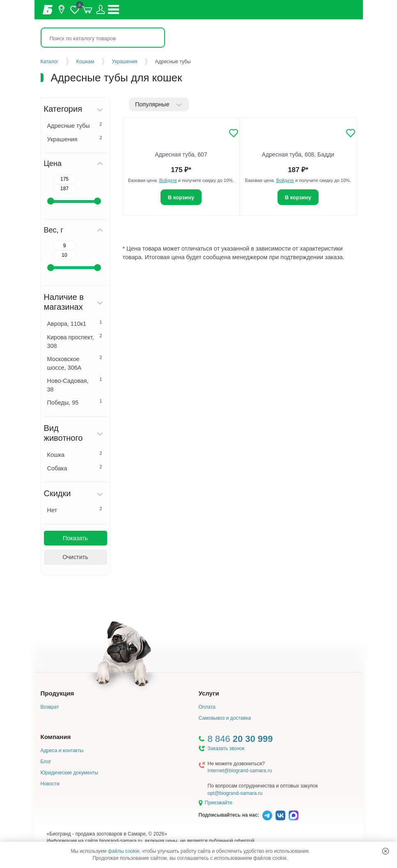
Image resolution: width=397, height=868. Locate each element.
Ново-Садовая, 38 (75, 385)
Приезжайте (219, 803)
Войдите (168, 180)
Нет (75, 510)
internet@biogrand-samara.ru (240, 771)
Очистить (75, 557)
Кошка (75, 454)
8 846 (240, 739)
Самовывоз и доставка (225, 718)
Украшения (75, 139)
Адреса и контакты (62, 751)
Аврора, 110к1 (75, 323)
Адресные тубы (75, 125)
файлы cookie (124, 851)
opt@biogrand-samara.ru (235, 793)
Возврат (50, 707)
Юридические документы (70, 773)
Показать (75, 538)
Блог (46, 762)
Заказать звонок (226, 748)
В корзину (181, 197)
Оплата (207, 707)
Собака (75, 468)
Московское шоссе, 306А (75, 363)
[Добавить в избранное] (234, 133)
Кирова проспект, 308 (75, 341)
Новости (50, 784)
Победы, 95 (75, 402)
